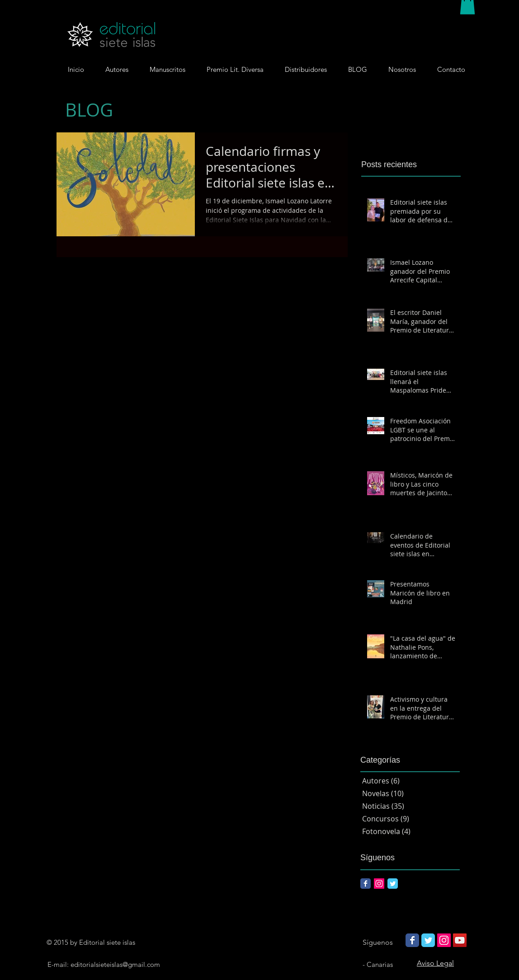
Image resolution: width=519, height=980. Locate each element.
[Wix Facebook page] (412, 940)
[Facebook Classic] (366, 884)
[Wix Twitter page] (428, 940)
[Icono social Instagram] (379, 884)
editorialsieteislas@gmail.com (115, 964)
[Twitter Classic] (393, 884)
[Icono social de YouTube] (460, 940)
